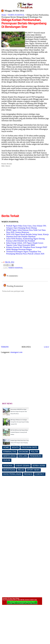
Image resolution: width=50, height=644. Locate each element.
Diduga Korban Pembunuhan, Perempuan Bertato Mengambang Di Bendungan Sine (24, 23)
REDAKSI (28, 474)
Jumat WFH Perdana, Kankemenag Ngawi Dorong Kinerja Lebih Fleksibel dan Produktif (25, 240)
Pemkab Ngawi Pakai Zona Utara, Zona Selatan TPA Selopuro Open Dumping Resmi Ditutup (26, 227)
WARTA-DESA (10, 456)
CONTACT (40, 474)
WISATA (15, 447)
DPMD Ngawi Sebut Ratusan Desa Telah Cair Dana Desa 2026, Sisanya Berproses (26, 231)
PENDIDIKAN (35, 456)
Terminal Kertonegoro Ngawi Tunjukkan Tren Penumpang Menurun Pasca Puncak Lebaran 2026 (25, 253)
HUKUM (7, 460)
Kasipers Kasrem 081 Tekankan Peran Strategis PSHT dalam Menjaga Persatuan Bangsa (27, 248)
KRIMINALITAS (10, 452)
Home (4, 15)
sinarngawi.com (16, 352)
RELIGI (21, 470)
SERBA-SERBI (39, 466)
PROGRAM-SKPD (29, 447)
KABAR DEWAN (23, 466)
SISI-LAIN (23, 456)
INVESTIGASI (9, 470)
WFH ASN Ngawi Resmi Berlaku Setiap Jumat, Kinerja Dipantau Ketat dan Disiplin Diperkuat (27, 235)
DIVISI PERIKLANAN (12, 474)
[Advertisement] (22, 191)
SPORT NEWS (33, 470)
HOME (6, 447)
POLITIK (34, 452)
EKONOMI (24, 452)
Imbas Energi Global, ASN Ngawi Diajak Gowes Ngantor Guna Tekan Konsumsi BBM (25, 244)
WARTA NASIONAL (16, 15)
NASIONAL (8, 466)
